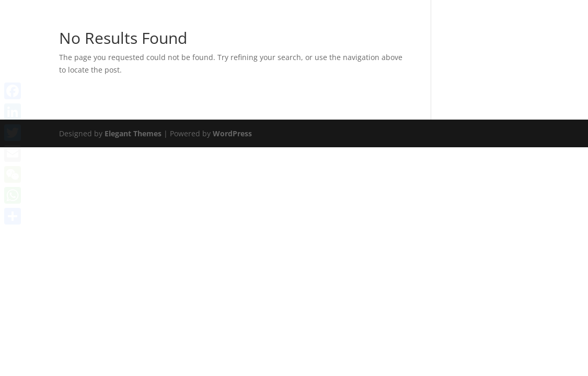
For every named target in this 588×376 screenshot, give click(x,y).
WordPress (232, 133)
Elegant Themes (133, 133)
